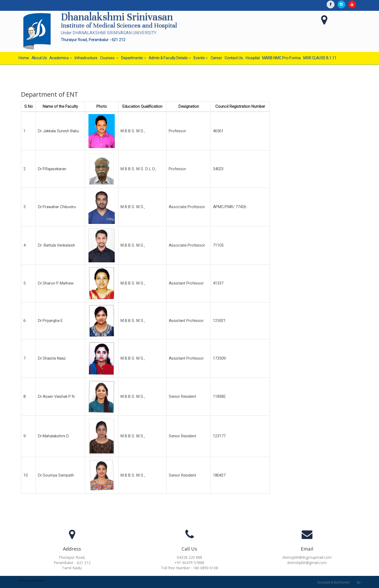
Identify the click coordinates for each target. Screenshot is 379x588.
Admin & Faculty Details (170, 58)
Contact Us (234, 58)
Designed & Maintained (333, 582)
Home (24, 58)
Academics (61, 58)
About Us (39, 58)
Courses (109, 58)
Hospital (253, 58)
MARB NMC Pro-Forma (281, 58)
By (359, 582)
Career (216, 58)
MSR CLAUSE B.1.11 (320, 58)
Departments (134, 58)
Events (201, 58)
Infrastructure (86, 58)
